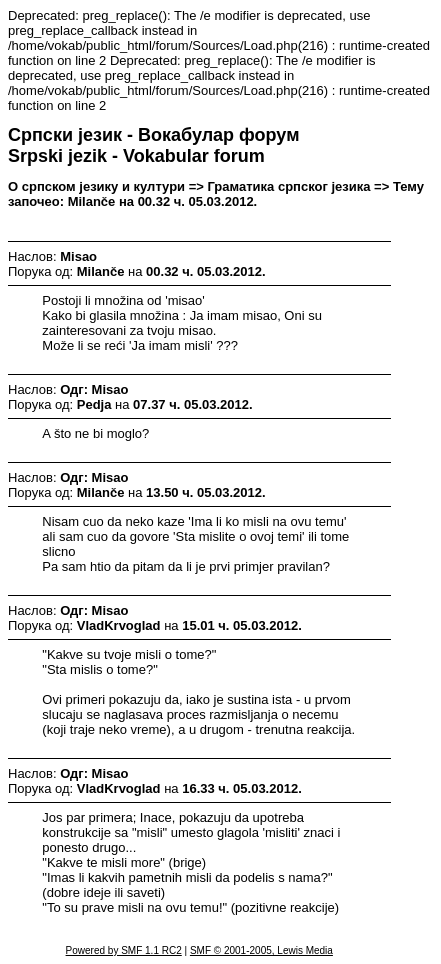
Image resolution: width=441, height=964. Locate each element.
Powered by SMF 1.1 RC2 (124, 950)
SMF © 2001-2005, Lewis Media (261, 950)
